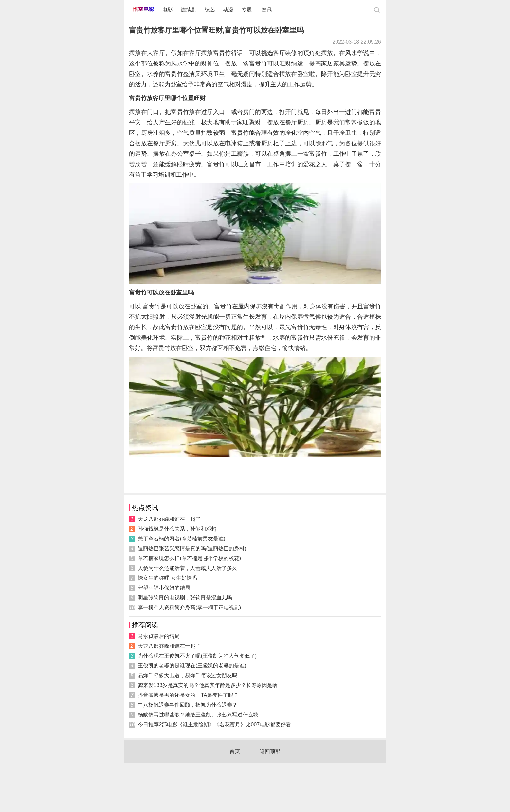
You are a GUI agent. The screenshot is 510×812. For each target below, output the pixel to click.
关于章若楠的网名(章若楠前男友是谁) (182, 539)
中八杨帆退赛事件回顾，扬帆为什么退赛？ (188, 705)
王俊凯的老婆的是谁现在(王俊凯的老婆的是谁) (192, 666)
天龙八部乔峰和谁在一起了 (169, 519)
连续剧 (189, 10)
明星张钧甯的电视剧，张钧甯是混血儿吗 (185, 598)
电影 (168, 10)
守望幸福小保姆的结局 (164, 588)
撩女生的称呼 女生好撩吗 (167, 578)
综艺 (210, 10)
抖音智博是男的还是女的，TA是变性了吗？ (188, 695)
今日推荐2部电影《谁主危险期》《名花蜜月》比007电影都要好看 (214, 724)
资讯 (266, 10)
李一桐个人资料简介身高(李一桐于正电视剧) (189, 607)
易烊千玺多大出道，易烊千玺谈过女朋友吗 (188, 675)
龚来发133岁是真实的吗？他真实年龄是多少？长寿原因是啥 (208, 685)
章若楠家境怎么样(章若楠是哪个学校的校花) (189, 558)
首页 (235, 751)
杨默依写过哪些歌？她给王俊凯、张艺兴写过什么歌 (198, 715)
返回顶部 (270, 751)
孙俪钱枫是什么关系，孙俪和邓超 (177, 529)
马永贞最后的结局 (159, 636)
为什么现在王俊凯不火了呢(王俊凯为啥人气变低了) (197, 656)
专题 (247, 10)
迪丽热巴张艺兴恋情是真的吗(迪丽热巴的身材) (192, 548)
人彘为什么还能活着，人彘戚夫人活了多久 (188, 568)
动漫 (228, 10)
